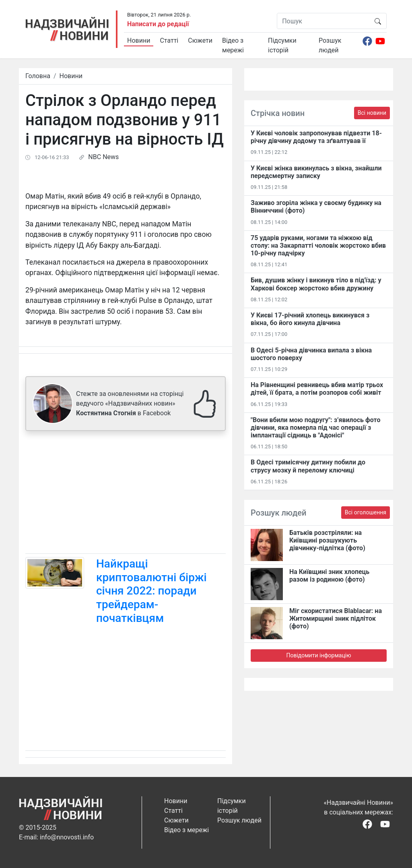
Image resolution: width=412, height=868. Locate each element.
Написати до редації (158, 24)
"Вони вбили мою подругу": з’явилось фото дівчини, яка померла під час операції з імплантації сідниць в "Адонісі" (315, 428)
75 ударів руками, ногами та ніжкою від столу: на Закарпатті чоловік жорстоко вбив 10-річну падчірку (318, 245)
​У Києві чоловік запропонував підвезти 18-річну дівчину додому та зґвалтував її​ (316, 137)
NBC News (103, 157)
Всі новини (372, 113)
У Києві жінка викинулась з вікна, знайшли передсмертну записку (316, 172)
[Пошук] (323, 21)
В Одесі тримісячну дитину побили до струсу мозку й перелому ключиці (308, 466)
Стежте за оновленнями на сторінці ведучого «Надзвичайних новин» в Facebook (130, 403)
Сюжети (200, 40)
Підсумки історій (282, 45)
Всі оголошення (366, 512)
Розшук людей (330, 45)
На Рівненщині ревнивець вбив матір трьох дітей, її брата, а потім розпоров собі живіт (317, 389)
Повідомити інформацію (318, 655)
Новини (139, 40)
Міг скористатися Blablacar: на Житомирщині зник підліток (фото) (336, 618)
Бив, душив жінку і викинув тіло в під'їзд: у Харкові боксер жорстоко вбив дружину (316, 284)
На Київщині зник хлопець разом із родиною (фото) (329, 576)
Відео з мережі (233, 45)
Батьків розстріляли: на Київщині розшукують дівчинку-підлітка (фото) (327, 540)
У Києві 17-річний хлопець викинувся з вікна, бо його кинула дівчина (310, 319)
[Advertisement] (126, 494)
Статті (169, 40)
